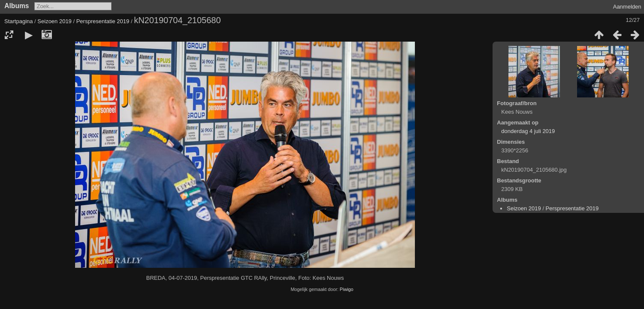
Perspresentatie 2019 (103, 21)
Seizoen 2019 (54, 21)
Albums (17, 6)
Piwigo (347, 289)
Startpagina (19, 21)
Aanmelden (627, 7)
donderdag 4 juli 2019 (528, 131)
